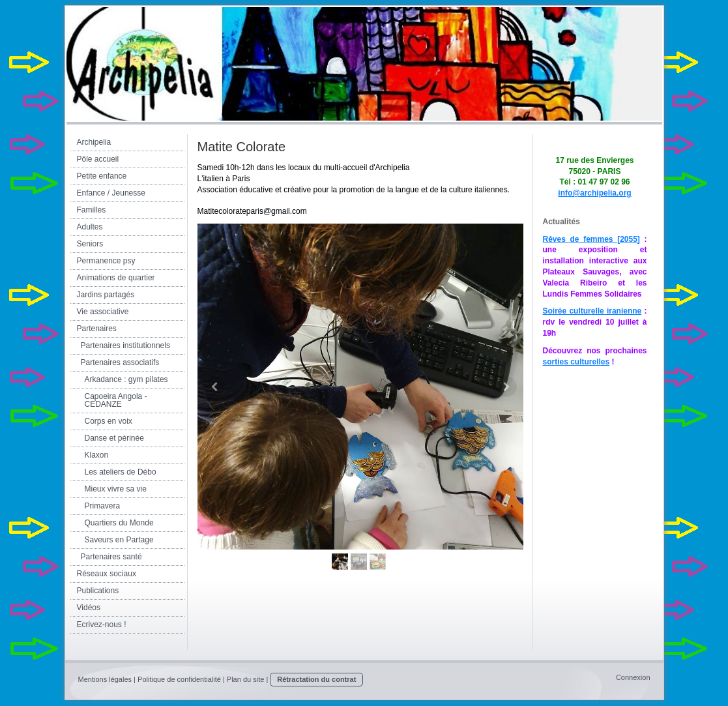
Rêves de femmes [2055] (591, 239)
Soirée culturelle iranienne (592, 311)
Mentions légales (105, 679)
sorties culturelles (576, 362)
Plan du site (245, 679)
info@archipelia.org (594, 193)
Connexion (633, 677)
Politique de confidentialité (179, 679)
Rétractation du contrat (316, 679)
